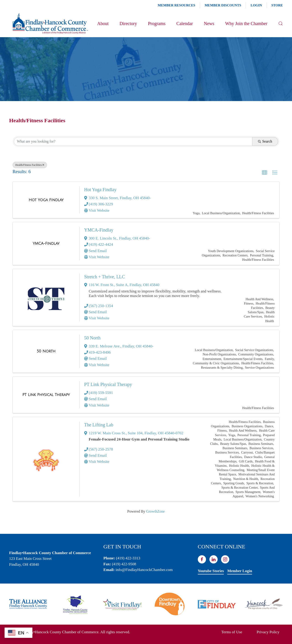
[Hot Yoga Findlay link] (46, 200)
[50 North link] (46, 351)
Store (277, 5)
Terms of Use (232, 632)
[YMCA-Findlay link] (46, 244)
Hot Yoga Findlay (100, 190)
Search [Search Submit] (265, 141)
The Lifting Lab (99, 425)
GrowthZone (155, 511)
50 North (92, 338)
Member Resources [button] (176, 5)
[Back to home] (50, 23)
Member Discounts (223, 5)
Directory (128, 23)
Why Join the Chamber (246, 23)
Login (256, 5)
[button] (281, 23)
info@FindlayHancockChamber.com (144, 570)
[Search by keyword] (133, 141)
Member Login (240, 571)
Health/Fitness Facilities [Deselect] (30, 165)
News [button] (209, 23)
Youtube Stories (211, 571)
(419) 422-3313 (128, 558)
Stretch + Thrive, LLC (105, 277)
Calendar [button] (185, 23)
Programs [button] (157, 23)
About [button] (103, 23)
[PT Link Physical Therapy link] (46, 395)
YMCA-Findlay (99, 230)
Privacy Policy (268, 632)
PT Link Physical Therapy (108, 384)
